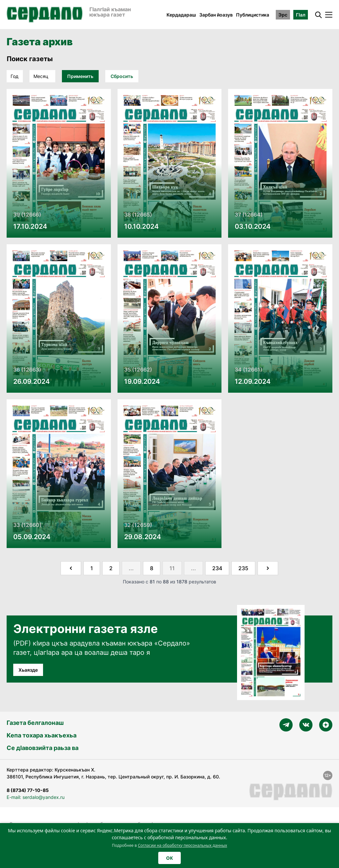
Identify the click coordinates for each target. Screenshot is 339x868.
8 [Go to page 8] (152, 568)
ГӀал (301, 15)
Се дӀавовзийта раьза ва (43, 748)
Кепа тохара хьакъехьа (42, 735)
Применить (80, 76)
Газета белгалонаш (35, 723)
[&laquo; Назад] (71, 568)
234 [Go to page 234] (217, 568)
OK (169, 858)
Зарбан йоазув (216, 15)
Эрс (283, 15)
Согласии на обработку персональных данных (182, 845)
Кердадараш (181, 15)
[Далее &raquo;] (268, 568)
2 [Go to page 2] (111, 568)
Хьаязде (28, 670)
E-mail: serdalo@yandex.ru (36, 797)
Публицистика (253, 15)
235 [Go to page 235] (243, 568)
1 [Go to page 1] (92, 568)
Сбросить (122, 76)
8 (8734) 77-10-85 (28, 790)
